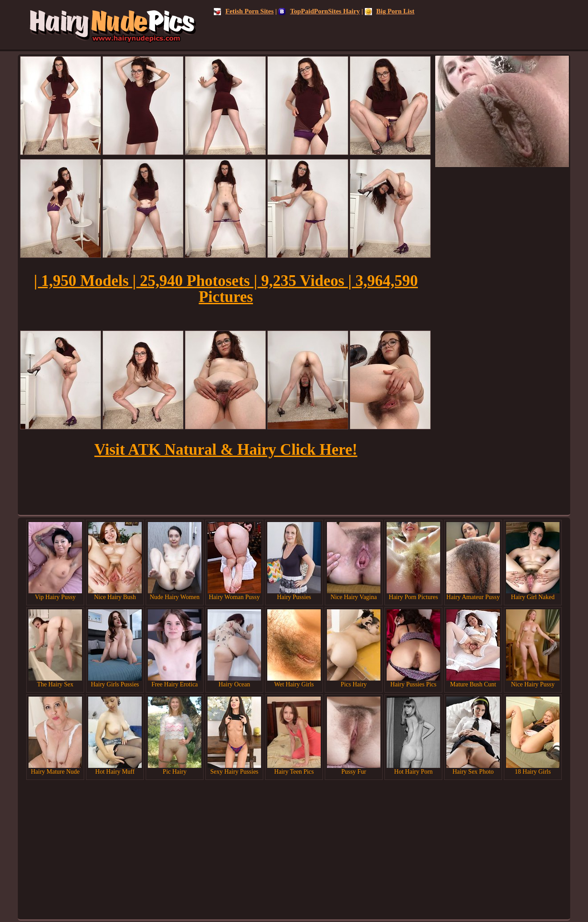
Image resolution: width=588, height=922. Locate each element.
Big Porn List (390, 11)
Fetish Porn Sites (244, 11)
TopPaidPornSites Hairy (319, 11)
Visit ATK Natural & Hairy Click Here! (226, 450)
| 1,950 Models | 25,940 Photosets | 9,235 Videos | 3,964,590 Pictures (226, 289)
